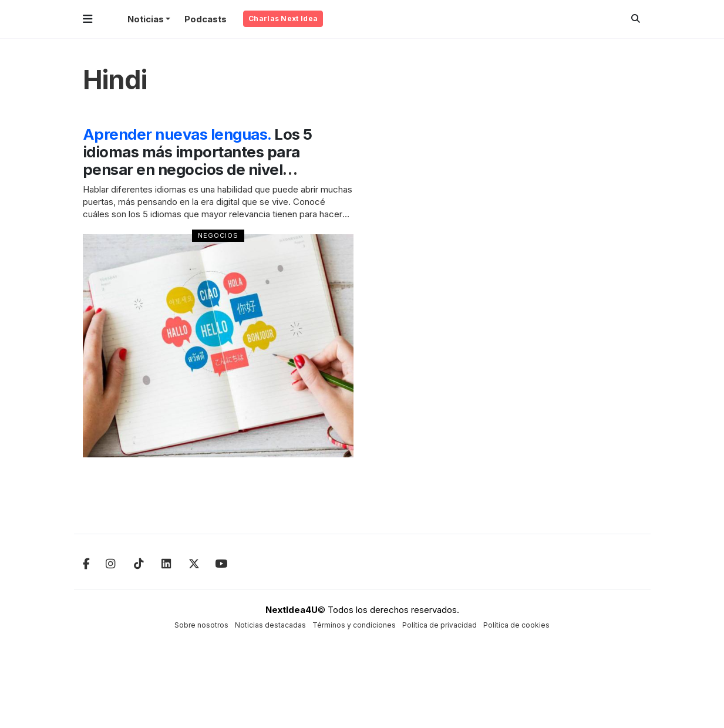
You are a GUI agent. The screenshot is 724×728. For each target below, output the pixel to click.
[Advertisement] (578, 302)
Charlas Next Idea (283, 18)
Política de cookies (516, 625)
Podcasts (206, 19)
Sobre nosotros (201, 625)
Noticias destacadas (270, 625)
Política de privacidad (440, 625)
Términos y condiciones (354, 625)
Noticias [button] (146, 19)
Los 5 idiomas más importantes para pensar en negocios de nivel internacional (201, 161)
